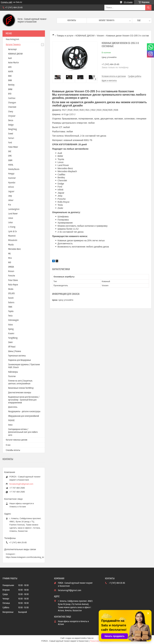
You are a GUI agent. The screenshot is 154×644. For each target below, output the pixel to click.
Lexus (11, 218)
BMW (10, 89)
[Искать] (148, 8)
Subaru (11, 303)
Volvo (10, 325)
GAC (10, 152)
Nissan (11, 271)
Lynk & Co (12, 232)
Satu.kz (90, 638)
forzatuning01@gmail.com (21, 484)
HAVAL (11, 165)
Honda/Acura (14, 169)
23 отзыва (128, 2)
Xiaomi (11, 334)
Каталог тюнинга (107, 20)
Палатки (12, 376)
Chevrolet (12, 107)
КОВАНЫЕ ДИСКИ (85, 36)
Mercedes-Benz (14, 249)
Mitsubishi (13, 240)
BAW (10, 80)
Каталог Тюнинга (13, 45)
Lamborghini (14, 209)
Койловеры (13, 372)
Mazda (11, 245)
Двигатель (13, 407)
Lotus (10, 223)
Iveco (10, 425)
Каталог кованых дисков (17, 440)
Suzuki (11, 298)
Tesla (10, 316)
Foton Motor (13, 147)
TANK (10, 307)
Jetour (11, 200)
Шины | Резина (15, 351)
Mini (10, 258)
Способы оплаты (13, 450)
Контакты (72, 20)
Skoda (11, 289)
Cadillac (12, 98)
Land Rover (13, 214)
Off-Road (12, 347)
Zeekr (11, 342)
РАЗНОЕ (11, 421)
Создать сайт (7, 2)
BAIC (10, 76)
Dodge (11, 125)
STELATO (11, 294)
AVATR (11, 72)
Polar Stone (13, 280)
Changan (12, 103)
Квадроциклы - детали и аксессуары (24, 412)
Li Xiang (12, 227)
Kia (10, 205)
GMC (10, 156)
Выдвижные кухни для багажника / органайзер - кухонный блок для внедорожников (24, 400)
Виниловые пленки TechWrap (21, 388)
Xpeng (11, 329)
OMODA (11, 267)
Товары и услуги (65, 36)
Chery (11, 112)
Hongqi (11, 174)
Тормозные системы (17, 356)
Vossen (100, 36)
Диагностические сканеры (20, 393)
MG (9, 254)
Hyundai (12, 183)
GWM (10, 160)
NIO (10, 263)
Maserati (12, 236)
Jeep (10, 196)
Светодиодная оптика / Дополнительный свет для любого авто (23, 432)
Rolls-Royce (13, 285)
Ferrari (11, 138)
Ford (10, 143)
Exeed (11, 134)
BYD (10, 94)
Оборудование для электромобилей (24, 416)
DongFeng (12, 129)
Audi (10, 58)
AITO (10, 67)
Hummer (12, 178)
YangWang (13, 338)
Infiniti (11, 187)
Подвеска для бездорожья (19, 360)
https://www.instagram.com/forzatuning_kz (25, 557)
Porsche (12, 276)
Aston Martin (14, 63)
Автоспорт (12, 49)
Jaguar (11, 192)
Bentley (11, 85)
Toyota (11, 311)
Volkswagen (13, 320)
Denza (11, 120)
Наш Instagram (12, 39)
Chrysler (12, 116)
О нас (8, 445)
